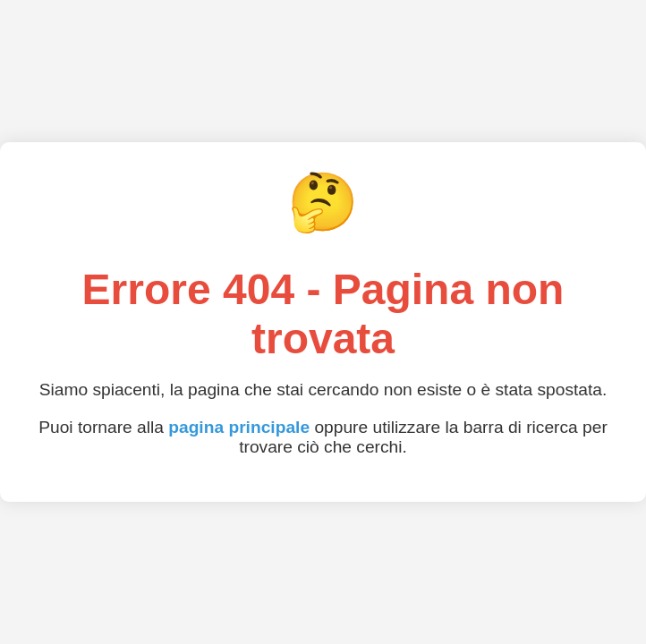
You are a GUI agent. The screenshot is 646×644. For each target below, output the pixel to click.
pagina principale (239, 427)
